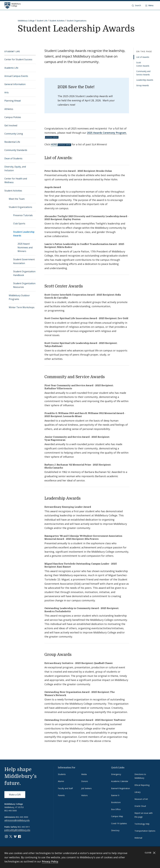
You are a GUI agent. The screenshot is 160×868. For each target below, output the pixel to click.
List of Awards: (143, 57)
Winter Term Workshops (22, 307)
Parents (61, 795)
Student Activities (57, 21)
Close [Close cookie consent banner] (150, 853)
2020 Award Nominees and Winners (25, 247)
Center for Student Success (18, 59)
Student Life (42, 21)
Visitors (84, 795)
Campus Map (117, 816)
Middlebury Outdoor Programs (19, 297)
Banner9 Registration (121, 788)
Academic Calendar (120, 781)
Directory (115, 830)
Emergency (116, 774)
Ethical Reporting (142, 785)
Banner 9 (115, 795)
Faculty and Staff (65, 788)
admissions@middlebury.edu (17, 820)
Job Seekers (86, 788)
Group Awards (143, 85)
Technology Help (142, 824)
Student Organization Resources (24, 285)
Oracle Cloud (140, 806)
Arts (7, 92)
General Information (15, 84)
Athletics (9, 109)
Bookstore (116, 802)
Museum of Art (141, 799)
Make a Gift (15, 795)
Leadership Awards (145, 80)
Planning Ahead (12, 101)
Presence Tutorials (23, 215)
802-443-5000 (11, 811)
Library (137, 792)
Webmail (138, 838)
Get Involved (11, 125)
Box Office (116, 809)
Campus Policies (13, 117)
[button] (136, 5)
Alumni (61, 781)
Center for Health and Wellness (16, 180)
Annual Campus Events (16, 76)
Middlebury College (26, 21)
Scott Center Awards (143, 64)
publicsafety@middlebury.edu (17, 830)
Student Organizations (77, 21)
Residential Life (12, 142)
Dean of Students (13, 158)
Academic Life (11, 68)
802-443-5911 (24, 827)
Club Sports (19, 224)
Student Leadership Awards (24, 234)
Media (84, 774)
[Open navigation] (149, 5)
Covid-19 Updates (119, 823)
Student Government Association (24, 261)
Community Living (14, 134)
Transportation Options (145, 831)
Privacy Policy (50, 861)
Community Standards (16, 150)
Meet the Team (17, 199)
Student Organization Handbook (24, 273)
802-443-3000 (22, 817)
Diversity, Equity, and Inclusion (15, 169)
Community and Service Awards (143, 73)
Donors (85, 781)
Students (62, 774)
